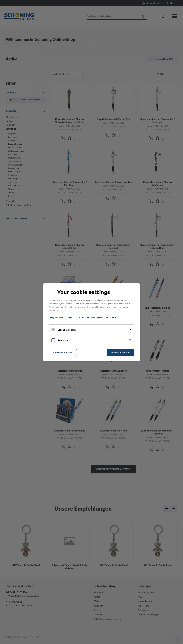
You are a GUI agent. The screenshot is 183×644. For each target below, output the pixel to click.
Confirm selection (63, 352)
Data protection (56, 318)
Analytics (63, 340)
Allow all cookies (121, 352)
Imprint (71, 318)
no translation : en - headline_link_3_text (98, 318)
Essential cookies (67, 330)
